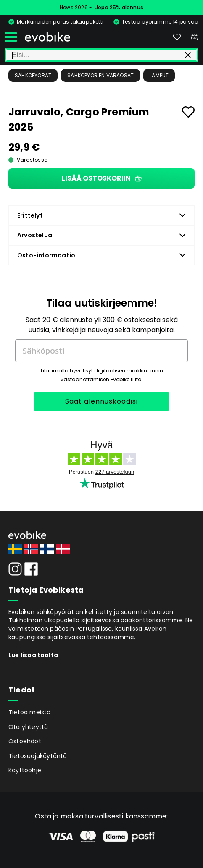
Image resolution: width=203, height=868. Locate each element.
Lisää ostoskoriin (102, 178)
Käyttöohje (25, 770)
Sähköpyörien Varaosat (100, 75)
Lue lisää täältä (33, 655)
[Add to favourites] (188, 112)
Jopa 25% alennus (119, 7)
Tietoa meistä (30, 712)
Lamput (159, 75)
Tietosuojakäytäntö (38, 756)
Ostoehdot (25, 741)
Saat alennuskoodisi (101, 401)
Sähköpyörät (33, 75)
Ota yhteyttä (28, 727)
